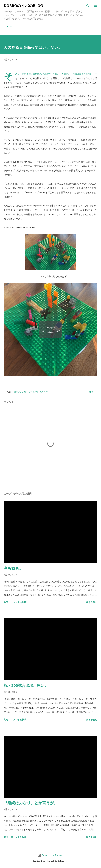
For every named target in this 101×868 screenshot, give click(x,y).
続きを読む (92, 602)
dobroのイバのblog (23, 6)
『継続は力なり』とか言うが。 (31, 803)
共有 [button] (91, 392)
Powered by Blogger (50, 855)
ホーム (9, 26)
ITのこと (16, 392)
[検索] (88, 6)
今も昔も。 (13, 568)
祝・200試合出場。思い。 (26, 685)
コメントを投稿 (19, 602)
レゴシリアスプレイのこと (35, 392)
